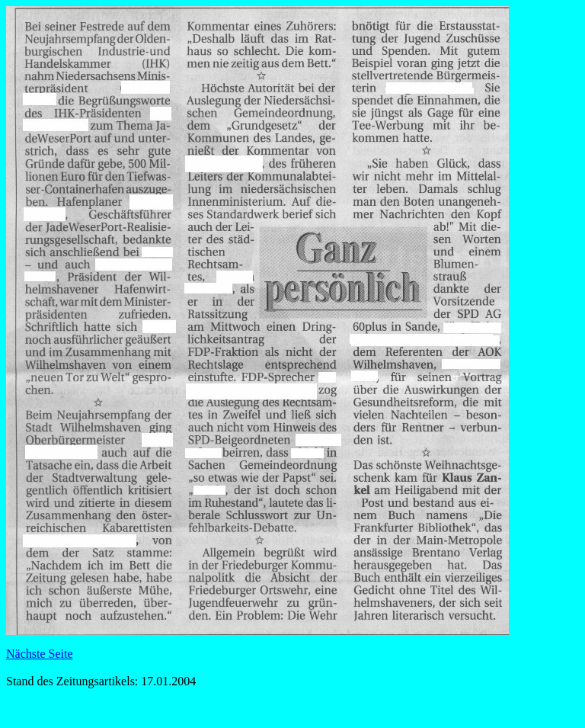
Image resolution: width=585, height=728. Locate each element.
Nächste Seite (40, 654)
